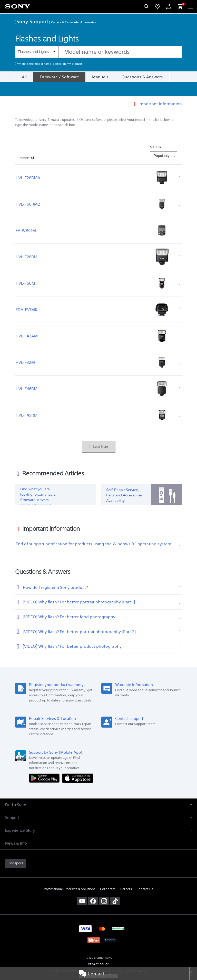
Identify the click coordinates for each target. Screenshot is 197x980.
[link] (15, 849)
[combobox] (98, 52)
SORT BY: (156, 133)
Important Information (160, 90)
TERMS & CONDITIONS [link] (99, 944)
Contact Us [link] (145, 875)
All (24, 77)
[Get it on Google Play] (45, 764)
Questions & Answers (142, 77)
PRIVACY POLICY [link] (98, 950)
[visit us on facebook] (93, 887)
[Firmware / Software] (59, 77)
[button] (98, 791)
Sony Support (32, 21)
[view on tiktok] (115, 887)
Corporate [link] (108, 875)
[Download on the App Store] (78, 764)
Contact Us (95, 974)
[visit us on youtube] (82, 887)
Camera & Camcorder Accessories (73, 22)
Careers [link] (126, 875)
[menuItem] (157, 6)
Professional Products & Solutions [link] (70, 875)
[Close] (193, 974)
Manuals (100, 77)
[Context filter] (37, 52)
